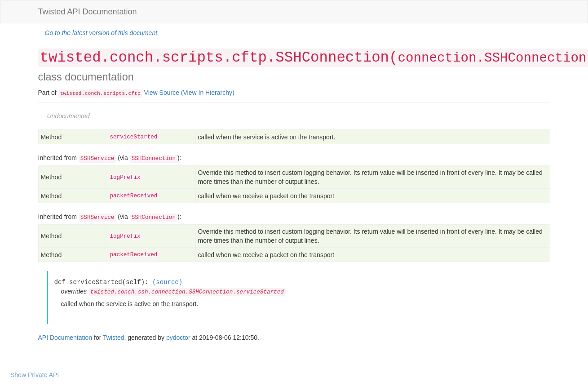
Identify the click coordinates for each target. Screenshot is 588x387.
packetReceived (134, 196)
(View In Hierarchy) (208, 93)
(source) (167, 282)
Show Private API (35, 375)
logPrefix (125, 178)
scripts (114, 93)
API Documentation (65, 338)
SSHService (97, 159)
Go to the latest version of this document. (102, 33)
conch (93, 93)
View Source (162, 93)
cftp (135, 93)
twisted (71, 93)
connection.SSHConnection (492, 58)
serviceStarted (134, 137)
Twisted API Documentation (88, 12)
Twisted (113, 338)
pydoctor (178, 338)
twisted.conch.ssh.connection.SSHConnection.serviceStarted (187, 292)
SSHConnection (154, 159)
